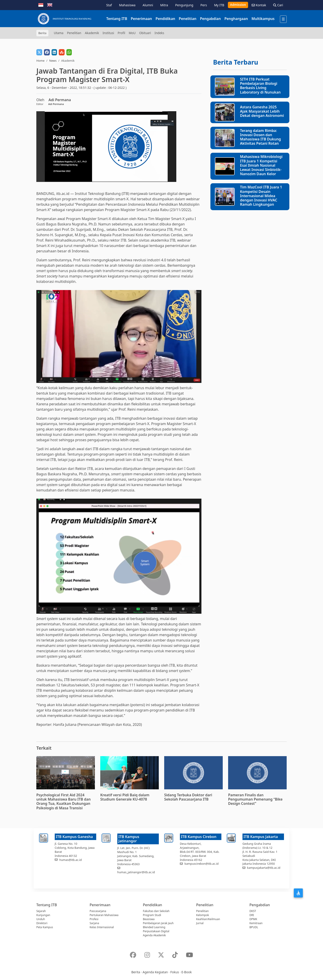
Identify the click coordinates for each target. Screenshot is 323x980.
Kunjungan (43, 915)
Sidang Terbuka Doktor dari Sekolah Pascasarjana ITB (188, 797)
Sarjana (94, 923)
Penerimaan (141, 19)
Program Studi (152, 915)
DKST (253, 911)
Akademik (92, 33)
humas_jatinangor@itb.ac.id (136, 872)
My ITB (219, 5)
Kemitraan (256, 923)
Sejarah (41, 911)
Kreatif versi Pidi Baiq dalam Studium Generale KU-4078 (125, 797)
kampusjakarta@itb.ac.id (264, 868)
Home (40, 61)
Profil (121, 33)
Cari (278, 5)
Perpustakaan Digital (156, 931)
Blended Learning (154, 927)
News (53, 61)
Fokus (175, 972)
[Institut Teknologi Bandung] (64, 19)
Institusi (108, 33)
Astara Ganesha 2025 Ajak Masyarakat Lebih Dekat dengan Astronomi (262, 111)
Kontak (259, 5)
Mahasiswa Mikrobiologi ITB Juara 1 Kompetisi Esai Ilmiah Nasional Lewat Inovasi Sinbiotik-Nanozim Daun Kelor (261, 165)
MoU (132, 33)
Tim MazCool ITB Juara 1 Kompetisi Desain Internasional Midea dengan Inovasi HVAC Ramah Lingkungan (261, 196)
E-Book (187, 972)
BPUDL (254, 927)
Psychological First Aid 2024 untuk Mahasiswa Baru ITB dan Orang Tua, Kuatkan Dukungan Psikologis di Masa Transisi (63, 801)
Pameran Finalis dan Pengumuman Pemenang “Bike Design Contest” (255, 799)
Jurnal (200, 923)
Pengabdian (210, 19)
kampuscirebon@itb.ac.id (202, 864)
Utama (59, 33)
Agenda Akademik (154, 935)
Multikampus (263, 19)
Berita (136, 972)
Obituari (145, 33)
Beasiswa (149, 919)
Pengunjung (184, 5)
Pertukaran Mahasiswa (104, 915)
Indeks (159, 33)
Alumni (148, 5)
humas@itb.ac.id (71, 860)
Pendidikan (165, 19)
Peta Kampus (45, 927)
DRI (252, 915)
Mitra (164, 5)
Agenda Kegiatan (155, 972)
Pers (204, 5)
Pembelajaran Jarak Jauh (158, 923)
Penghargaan (236, 19)
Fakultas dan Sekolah (156, 911)
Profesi (94, 919)
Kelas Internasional (102, 927)
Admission (238, 5)
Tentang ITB (117, 19)
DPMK (253, 919)
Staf (109, 5)
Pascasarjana (98, 911)
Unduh (41, 919)
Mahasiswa (127, 5)
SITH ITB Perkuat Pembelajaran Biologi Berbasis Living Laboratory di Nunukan (260, 86)
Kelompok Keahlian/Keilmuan (208, 917)
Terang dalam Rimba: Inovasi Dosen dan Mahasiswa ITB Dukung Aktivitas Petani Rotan (260, 137)
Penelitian (188, 19)
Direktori (42, 923)
